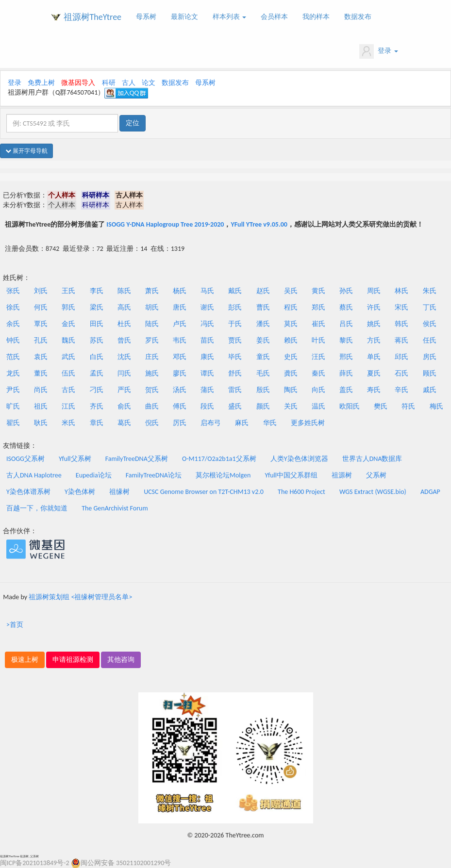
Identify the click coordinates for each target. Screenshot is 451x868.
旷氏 (13, 406)
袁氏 (41, 357)
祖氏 (41, 406)
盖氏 (346, 390)
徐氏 (13, 307)
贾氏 (235, 340)
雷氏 (235, 390)
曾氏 (124, 340)
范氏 (13, 357)
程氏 (291, 307)
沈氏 (124, 357)
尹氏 (13, 390)
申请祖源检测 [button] (73, 660)
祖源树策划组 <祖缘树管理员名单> (80, 597)
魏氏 (68, 340)
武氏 (68, 357)
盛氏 (235, 406)
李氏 (97, 291)
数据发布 (358, 17)
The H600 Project (301, 492)
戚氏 (430, 390)
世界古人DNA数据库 (372, 459)
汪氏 (318, 357)
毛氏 (263, 373)
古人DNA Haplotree (34, 475)
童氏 (263, 357)
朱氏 (430, 291)
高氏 (124, 307)
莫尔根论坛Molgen (223, 475)
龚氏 (291, 373)
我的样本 (316, 17)
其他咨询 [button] (121, 660)
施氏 (152, 373)
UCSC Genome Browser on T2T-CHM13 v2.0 (204, 492)
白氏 (97, 357)
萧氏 (152, 291)
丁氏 (430, 307)
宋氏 (401, 307)
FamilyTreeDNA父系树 (137, 459)
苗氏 (207, 340)
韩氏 (401, 324)
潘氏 (263, 324)
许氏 (374, 307)
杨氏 (180, 291)
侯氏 (430, 324)
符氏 (408, 406)
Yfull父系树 (75, 459)
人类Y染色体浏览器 (299, 459)
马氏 (207, 291)
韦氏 (180, 340)
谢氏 (207, 307)
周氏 (374, 291)
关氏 (291, 406)
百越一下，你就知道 (37, 508)
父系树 (376, 475)
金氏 (68, 324)
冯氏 (207, 324)
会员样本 (274, 17)
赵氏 (263, 291)
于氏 (235, 324)
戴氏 (235, 291)
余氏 (13, 324)
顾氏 (430, 373)
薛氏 (346, 373)
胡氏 (152, 307)
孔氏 (41, 340)
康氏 (207, 357)
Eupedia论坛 (94, 475)
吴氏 (291, 291)
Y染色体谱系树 (28, 492)
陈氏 (124, 291)
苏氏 (97, 340)
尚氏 (41, 390)
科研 (109, 83)
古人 (129, 83)
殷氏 (263, 390)
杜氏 (124, 324)
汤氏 (180, 390)
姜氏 (263, 340)
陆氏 (152, 324)
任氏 (430, 340)
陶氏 (291, 390)
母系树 (146, 17)
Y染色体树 (80, 492)
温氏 (318, 406)
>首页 (15, 625)
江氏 (68, 406)
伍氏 (68, 373)
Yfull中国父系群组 (291, 475)
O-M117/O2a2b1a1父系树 (219, 459)
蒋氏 (401, 340)
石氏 (401, 373)
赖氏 (291, 340)
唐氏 (180, 307)
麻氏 (242, 423)
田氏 (97, 324)
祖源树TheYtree (93, 17)
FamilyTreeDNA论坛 (154, 475)
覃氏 (41, 324)
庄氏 (152, 357)
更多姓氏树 (308, 423)
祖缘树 (119, 492)
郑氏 (318, 307)
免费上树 (41, 83)
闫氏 (124, 373)
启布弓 (211, 423)
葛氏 (124, 423)
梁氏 (97, 307)
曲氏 (152, 406)
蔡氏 (346, 307)
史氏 (291, 357)
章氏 (97, 423)
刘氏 (41, 291)
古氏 (68, 390)
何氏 (41, 307)
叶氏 (318, 340)
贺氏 (152, 390)
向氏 (318, 390)
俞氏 (124, 406)
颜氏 (263, 406)
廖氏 (180, 373)
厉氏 (180, 423)
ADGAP (430, 492)
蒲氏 (207, 390)
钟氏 (13, 340)
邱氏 (401, 357)
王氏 (68, 291)
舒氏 (235, 373)
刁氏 (97, 390)
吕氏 (346, 324)
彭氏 (235, 307)
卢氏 (180, 324)
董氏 (41, 373)
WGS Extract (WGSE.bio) (373, 492)
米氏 (68, 423)
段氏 (207, 406)
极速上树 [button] (25, 660)
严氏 (124, 390)
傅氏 (180, 406)
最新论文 (184, 17)
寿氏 (374, 390)
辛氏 (401, 390)
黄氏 (318, 291)
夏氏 (374, 373)
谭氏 (207, 373)
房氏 (430, 357)
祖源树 (342, 475)
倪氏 (152, 423)
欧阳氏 (350, 406)
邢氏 (346, 357)
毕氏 (235, 357)
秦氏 (318, 373)
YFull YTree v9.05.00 (259, 224)
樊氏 (381, 406)
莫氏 (291, 324)
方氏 (374, 340)
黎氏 (346, 340)
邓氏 (180, 357)
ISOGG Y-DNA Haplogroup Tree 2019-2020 (165, 224)
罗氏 (152, 340)
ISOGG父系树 (25, 459)
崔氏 (318, 324)
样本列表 (229, 17)
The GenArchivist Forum (115, 508)
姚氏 (374, 324)
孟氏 (97, 373)
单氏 (374, 357)
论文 (149, 83)
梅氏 (436, 406)
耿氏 (41, 423)
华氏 (270, 423)
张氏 (13, 291)
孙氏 (346, 291)
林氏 (401, 291)
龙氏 (13, 373)
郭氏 (68, 307)
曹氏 (263, 307)
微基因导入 (78, 83)
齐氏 (97, 406)
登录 (378, 51)
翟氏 (13, 423)
